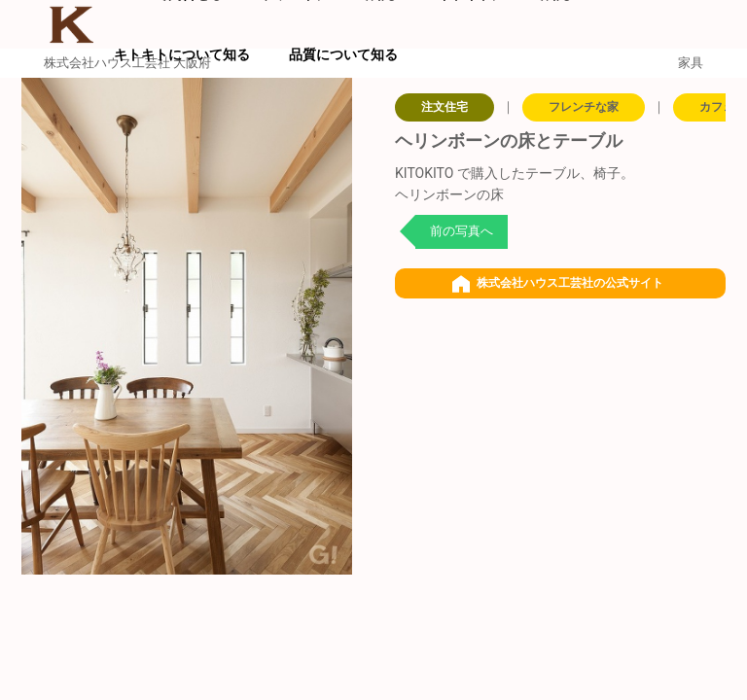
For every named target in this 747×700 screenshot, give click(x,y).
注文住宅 (445, 107)
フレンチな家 (584, 107)
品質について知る (343, 54)
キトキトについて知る (182, 54)
